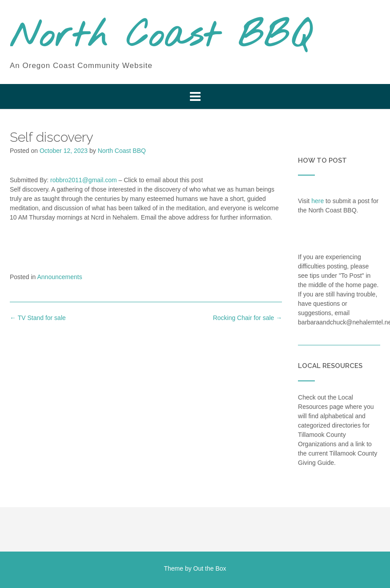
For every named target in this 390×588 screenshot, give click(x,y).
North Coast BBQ (160, 37)
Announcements (60, 277)
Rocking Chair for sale (248, 318)
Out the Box (210, 568)
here (318, 201)
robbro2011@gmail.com (84, 180)
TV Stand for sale (38, 318)
